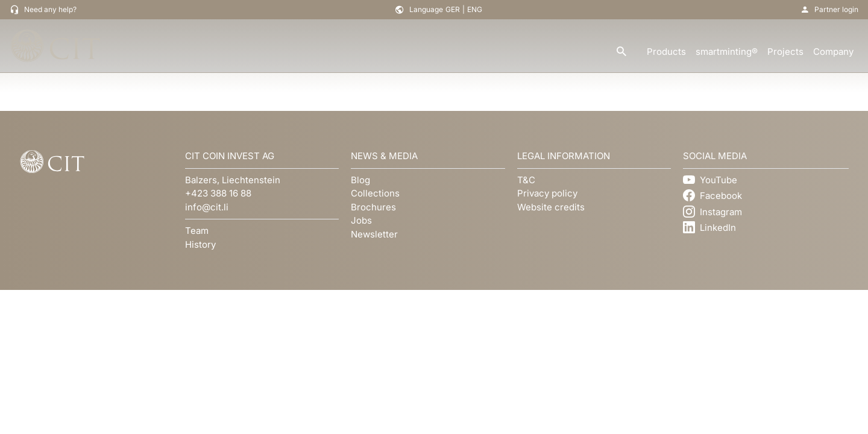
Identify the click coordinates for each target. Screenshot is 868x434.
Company (833, 52)
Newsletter (374, 234)
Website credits (551, 207)
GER (453, 9)
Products (666, 52)
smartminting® (727, 52)
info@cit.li (207, 207)
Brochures (373, 207)
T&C (526, 180)
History (200, 244)
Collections (375, 193)
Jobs (361, 220)
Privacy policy (547, 193)
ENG (475, 9)
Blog (360, 180)
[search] (621, 52)
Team (197, 231)
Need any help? (50, 9)
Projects (785, 52)
